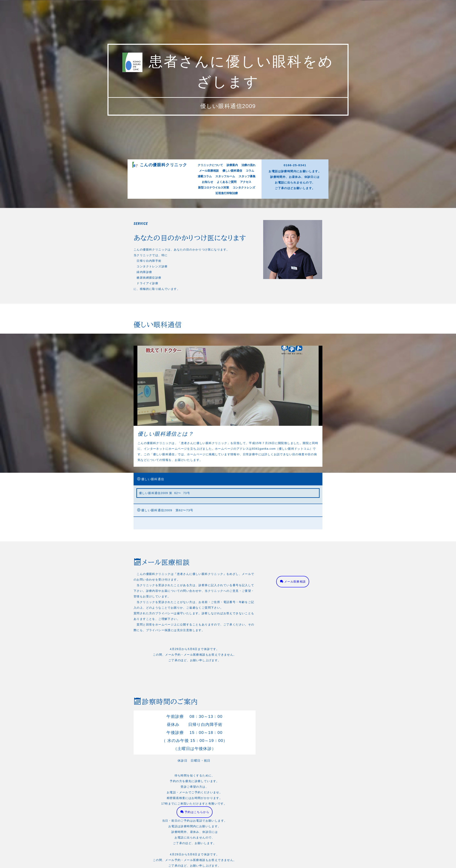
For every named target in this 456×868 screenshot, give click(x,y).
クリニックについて (215, 253)
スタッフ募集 (242, 258)
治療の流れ (243, 253)
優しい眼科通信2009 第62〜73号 (160, 513)
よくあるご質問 (227, 261)
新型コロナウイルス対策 (217, 264)
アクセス (241, 261)
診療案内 (231, 253)
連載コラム (211, 258)
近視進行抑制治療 (227, 267)
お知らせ (213, 261)
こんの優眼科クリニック (181, 253)
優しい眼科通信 (231, 256)
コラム (244, 256)
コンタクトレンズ (240, 264)
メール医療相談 (214, 256)
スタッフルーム (226, 258)
